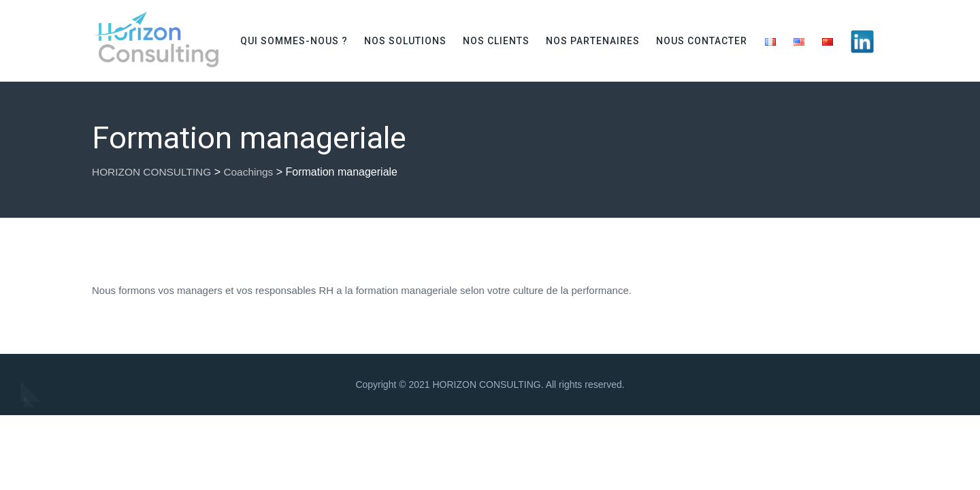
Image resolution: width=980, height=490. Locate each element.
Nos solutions (405, 41)
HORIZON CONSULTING (486, 385)
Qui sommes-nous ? (294, 41)
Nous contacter (702, 41)
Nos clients (496, 41)
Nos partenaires (593, 41)
